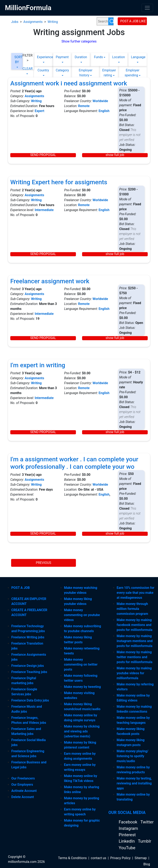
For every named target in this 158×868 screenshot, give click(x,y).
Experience (43, 57)
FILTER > (28, 58)
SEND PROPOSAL (43, 155)
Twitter (147, 822)
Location (118, 57)
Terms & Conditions (72, 858)
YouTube (127, 848)
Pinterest (127, 835)
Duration (81, 57)
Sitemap (141, 858)
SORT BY (17, 60)
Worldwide (100, 101)
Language (137, 57)
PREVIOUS (43, 563)
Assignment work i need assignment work (69, 83)
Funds (99, 57)
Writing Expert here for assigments (59, 182)
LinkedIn (127, 841)
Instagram (128, 828)
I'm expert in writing (38, 365)
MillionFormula (28, 8)
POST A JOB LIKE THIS (134, 21)
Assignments (33, 22)
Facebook (128, 822)
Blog (147, 864)
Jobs (15, 22)
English (104, 111)
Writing (53, 22)
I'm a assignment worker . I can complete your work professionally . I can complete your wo (74, 463)
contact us (98, 858)
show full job (115, 155)
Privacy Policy (120, 858)
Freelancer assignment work (50, 281)
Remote (84, 106)
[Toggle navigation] (147, 8)
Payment (62, 57)
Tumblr (145, 841)
